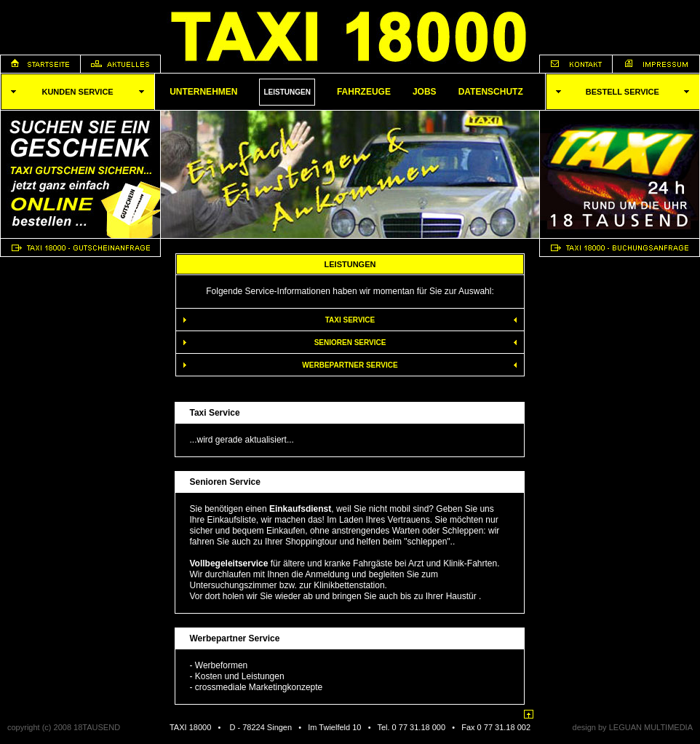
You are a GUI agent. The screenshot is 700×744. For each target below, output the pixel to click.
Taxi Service (350, 320)
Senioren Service (350, 343)
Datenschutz (491, 92)
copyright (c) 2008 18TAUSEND (64, 727)
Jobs (425, 92)
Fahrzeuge (364, 92)
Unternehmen (203, 92)
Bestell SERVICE (623, 92)
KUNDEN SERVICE (77, 92)
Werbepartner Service (350, 365)
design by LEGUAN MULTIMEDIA (633, 727)
